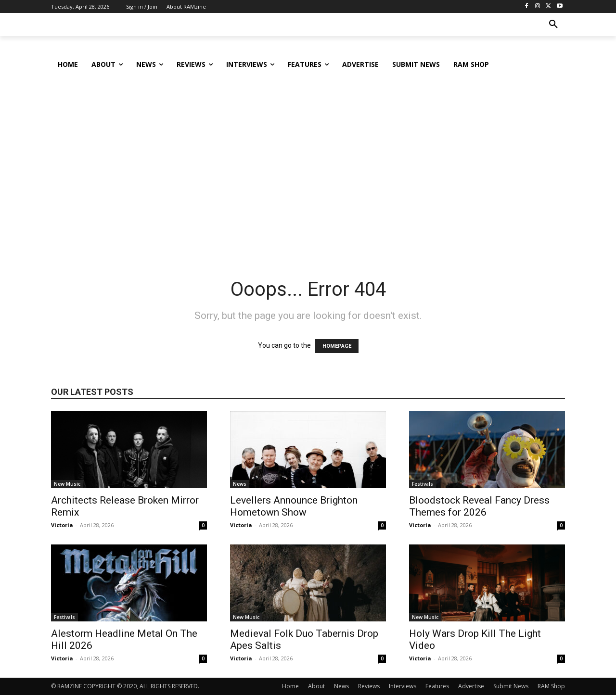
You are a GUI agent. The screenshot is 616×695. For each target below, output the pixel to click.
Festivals (423, 484)
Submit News (511, 686)
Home (290, 686)
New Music (67, 484)
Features (437, 686)
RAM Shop (551, 686)
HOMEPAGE (337, 346)
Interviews (403, 686)
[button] (553, 25)
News (240, 484)
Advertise (471, 686)
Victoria (62, 525)
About (316, 686)
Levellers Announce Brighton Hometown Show (294, 506)
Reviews (369, 686)
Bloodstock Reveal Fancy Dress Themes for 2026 (479, 506)
